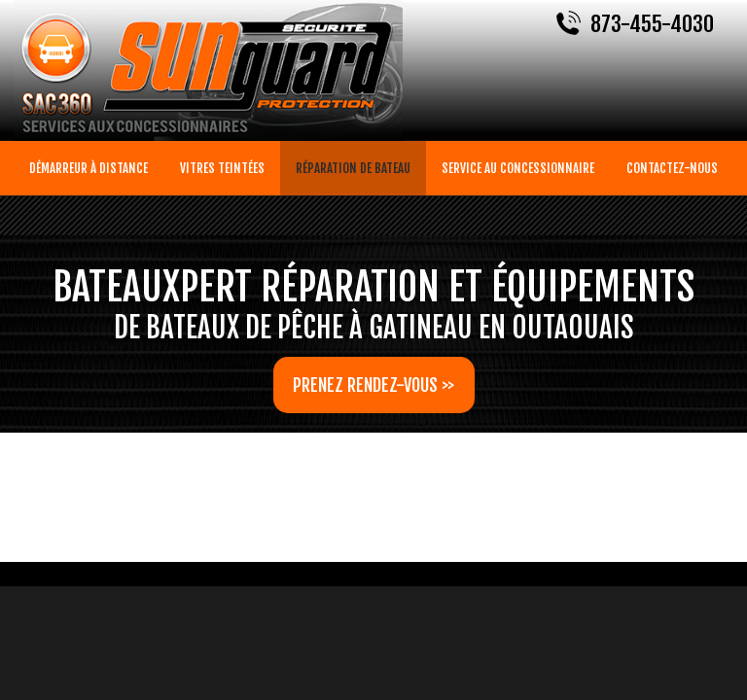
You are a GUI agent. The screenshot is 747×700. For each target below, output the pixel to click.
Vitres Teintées (222, 168)
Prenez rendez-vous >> (373, 385)
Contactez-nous (672, 168)
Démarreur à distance (89, 168)
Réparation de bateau (353, 168)
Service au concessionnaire (518, 168)
